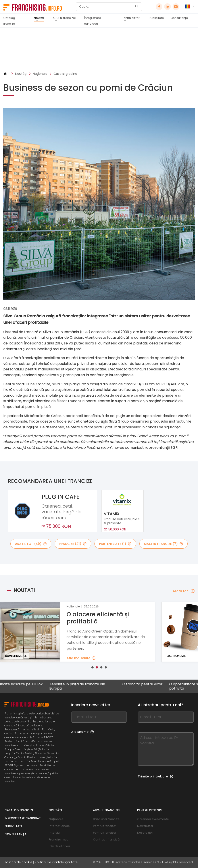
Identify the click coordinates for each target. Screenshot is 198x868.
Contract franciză (106, 839)
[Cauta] (106, 7)
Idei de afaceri (59, 846)
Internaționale (59, 826)
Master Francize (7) (163, 544)
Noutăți (39, 18)
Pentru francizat (105, 826)
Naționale (40, 74)
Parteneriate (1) (115, 544)
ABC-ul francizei (64, 18)
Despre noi (145, 833)
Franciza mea (59, 839)
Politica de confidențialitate (56, 862)
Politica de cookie (18, 862)
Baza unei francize (106, 819)
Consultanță (179, 18)
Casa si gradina (65, 74)
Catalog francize (9, 21)
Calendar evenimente (153, 819)
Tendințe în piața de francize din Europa (80, 686)
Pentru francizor (105, 833)
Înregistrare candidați (93, 21)
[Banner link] (99, 49)
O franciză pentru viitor (146, 684)
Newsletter (145, 826)
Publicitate (156, 18)
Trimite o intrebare (156, 776)
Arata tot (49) (31, 544)
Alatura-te (83, 732)
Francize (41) (73, 544)
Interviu (54, 833)
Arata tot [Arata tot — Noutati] (184, 591)
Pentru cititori (131, 18)
